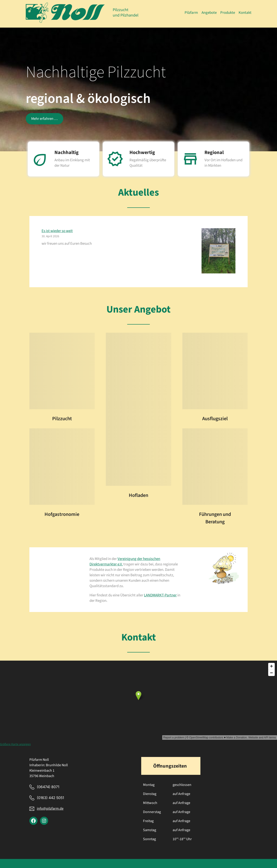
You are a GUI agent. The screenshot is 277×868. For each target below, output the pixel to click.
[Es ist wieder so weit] (218, 252)
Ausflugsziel (215, 419)
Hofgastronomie (62, 514)
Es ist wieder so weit (57, 231)
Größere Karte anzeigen (15, 744)
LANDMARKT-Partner (160, 595)
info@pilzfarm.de (50, 809)
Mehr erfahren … (44, 119)
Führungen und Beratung (215, 518)
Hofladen (138, 495)
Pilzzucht (62, 419)
